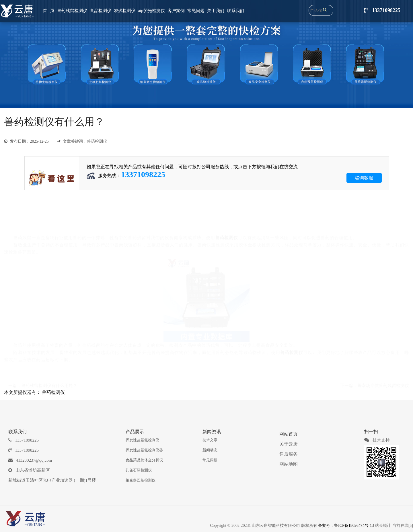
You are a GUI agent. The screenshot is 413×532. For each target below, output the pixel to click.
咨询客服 (364, 178)
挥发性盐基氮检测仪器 (144, 450)
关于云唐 (289, 444)
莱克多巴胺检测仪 (141, 480)
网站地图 (289, 464)
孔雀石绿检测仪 (139, 470)
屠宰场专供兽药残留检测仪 (383, 385)
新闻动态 (210, 450)
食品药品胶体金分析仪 (144, 460)
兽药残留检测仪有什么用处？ (49, 385)
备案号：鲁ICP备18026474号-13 (346, 526)
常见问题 (210, 460)
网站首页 (289, 434)
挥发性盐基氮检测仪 (142, 440)
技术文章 (210, 440)
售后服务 (289, 454)
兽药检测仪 (53, 392)
